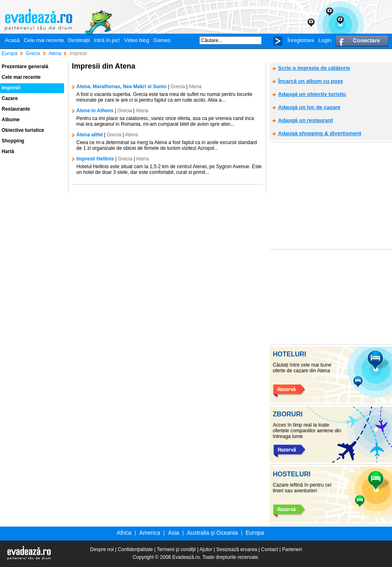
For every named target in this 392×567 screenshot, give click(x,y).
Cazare (10, 98)
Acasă (12, 40)
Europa (255, 533)
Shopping (13, 141)
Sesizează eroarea (237, 549)
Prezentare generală (25, 67)
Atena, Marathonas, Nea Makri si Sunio (121, 87)
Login (325, 40)
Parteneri (292, 549)
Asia (173, 533)
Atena (195, 87)
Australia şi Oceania (213, 533)
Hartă (8, 151)
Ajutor (206, 549)
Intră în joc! (107, 40)
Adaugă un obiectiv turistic (312, 94)
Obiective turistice (23, 130)
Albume (11, 120)
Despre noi (102, 549)
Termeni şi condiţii (176, 549)
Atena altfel (90, 135)
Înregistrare (301, 40)
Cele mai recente (44, 40)
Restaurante (16, 109)
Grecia (178, 87)
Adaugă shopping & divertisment (320, 133)
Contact (270, 549)
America (150, 533)
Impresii (11, 88)
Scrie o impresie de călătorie (314, 68)
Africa (124, 533)
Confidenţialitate (135, 549)
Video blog (137, 40)
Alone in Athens (95, 111)
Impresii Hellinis (95, 159)
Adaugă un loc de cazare (309, 107)
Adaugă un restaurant (305, 120)
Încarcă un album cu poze (311, 81)
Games (162, 40)
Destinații (79, 40)
